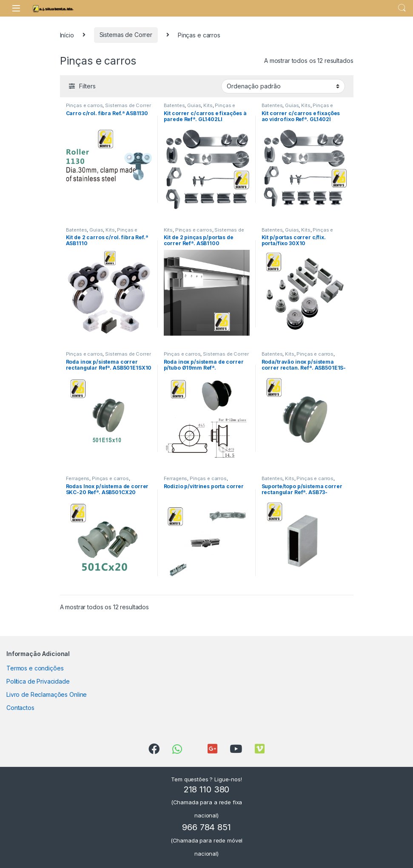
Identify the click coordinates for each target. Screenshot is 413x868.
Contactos (20, 708)
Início (67, 35)
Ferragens (78, 478)
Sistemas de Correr (126, 35)
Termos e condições (35, 668)
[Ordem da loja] (283, 86)
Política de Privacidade (38, 681)
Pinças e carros (84, 105)
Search (402, 8)
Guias (194, 105)
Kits (208, 105)
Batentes (174, 105)
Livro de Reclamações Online (47, 694)
